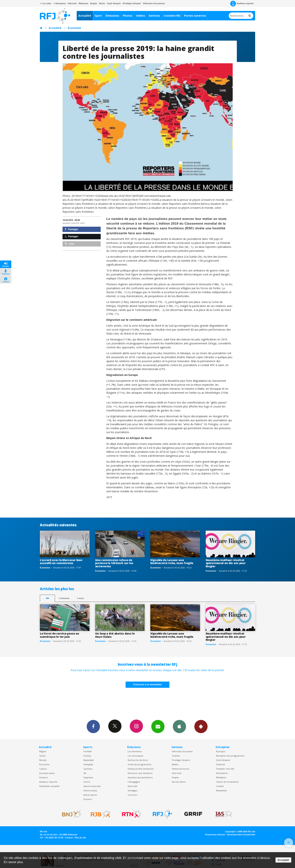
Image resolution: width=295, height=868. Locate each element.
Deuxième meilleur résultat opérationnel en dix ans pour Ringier (226, 563)
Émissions (112, 16)
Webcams (83, 3)
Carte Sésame (114, 3)
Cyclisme (88, 769)
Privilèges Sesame (181, 760)
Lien (70, 244)
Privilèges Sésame (132, 3)
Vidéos (141, 16)
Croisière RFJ (172, 16)
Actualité (85, 16)
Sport (98, 16)
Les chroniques (135, 756)
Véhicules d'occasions (154, 3)
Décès (102, 3)
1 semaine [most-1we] (64, 598)
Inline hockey (90, 790)
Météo (175, 764)
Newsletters (158, 726)
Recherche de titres (138, 760)
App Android (201, 726)
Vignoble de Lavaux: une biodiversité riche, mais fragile (172, 562)
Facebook (93, 726)
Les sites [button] (46, 3)
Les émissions (135, 751)
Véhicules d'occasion (182, 751)
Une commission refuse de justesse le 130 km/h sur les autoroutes (114, 563)
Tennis (87, 782)
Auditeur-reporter (242, 4)
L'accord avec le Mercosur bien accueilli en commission (61, 562)
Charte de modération (227, 782)
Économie (74, 28)
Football (88, 751)
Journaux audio (47, 773)
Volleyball (88, 764)
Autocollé (132, 786)
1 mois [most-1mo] (80, 598)
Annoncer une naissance (140, 773)
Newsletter (222, 790)
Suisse (42, 756)
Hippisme (88, 777)
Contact (220, 786)
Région (43, 751)
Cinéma (176, 756)
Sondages (132, 790)
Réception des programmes (230, 756)
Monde (43, 760)
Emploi (94, 3)
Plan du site (80, 838)
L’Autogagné (134, 782)
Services (154, 16)
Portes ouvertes (195, 16)
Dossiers (44, 777)
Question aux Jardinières (140, 777)
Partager (71, 229)
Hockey (87, 756)
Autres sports (90, 795)
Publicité (220, 764)
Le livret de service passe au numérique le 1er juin (59, 635)
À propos (221, 751)
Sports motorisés (92, 786)
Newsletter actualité (49, 786)
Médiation (221, 777)
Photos (128, 16)
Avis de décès (179, 782)
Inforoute (72, 3)
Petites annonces (181, 769)
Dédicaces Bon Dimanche (141, 769)
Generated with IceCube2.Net (241, 835)
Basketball (89, 760)
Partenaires (222, 773)
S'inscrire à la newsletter (147, 684)
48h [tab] (47, 598)
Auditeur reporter (48, 782)
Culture (43, 769)
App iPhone (179, 726)
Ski (85, 773)
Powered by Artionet (215, 835)
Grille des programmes (139, 764)
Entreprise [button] (60, 3)
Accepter (283, 860)
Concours (132, 795)
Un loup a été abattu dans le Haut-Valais (115, 635)
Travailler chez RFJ (225, 769)
